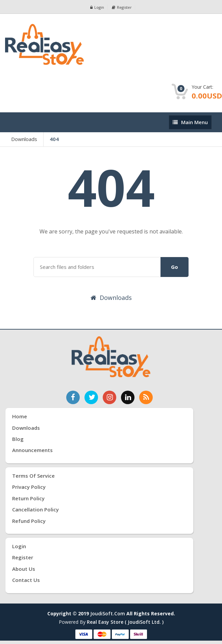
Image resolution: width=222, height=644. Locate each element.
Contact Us (26, 580)
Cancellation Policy (35, 509)
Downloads (24, 139)
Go (175, 267)
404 (54, 139)
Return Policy (28, 498)
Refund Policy (29, 521)
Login (97, 7)
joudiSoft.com (108, 613)
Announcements (32, 450)
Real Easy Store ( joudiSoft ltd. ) (125, 622)
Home (20, 416)
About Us (24, 569)
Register (122, 7)
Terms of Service (33, 476)
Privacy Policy (29, 487)
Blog (18, 439)
